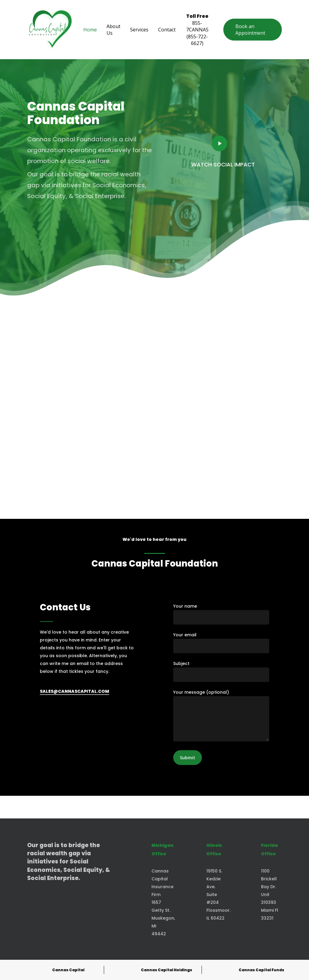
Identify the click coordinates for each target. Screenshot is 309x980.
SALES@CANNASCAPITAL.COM (75, 691)
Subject (221, 671)
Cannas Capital (68, 970)
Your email (221, 643)
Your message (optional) (221, 717)
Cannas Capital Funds (261, 970)
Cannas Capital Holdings (167, 970)
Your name (221, 614)
